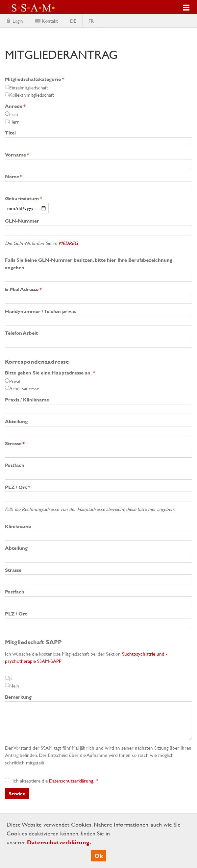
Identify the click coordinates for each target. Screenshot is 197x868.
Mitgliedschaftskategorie (35, 79)
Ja (11, 678)
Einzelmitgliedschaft (29, 87)
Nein (14, 686)
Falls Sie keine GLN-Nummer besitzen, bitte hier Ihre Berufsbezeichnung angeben (89, 264)
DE (73, 21)
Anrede (15, 106)
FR (91, 21)
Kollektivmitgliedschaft (32, 95)
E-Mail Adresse (23, 289)
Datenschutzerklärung (71, 781)
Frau (14, 114)
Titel (10, 133)
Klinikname (18, 526)
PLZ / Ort (18, 487)
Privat (15, 381)
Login (18, 21)
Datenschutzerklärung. (59, 842)
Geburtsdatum (24, 198)
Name (14, 176)
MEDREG (68, 243)
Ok (99, 856)
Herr (14, 122)
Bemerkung (18, 697)
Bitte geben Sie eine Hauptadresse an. (50, 373)
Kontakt (50, 21)
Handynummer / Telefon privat (40, 311)
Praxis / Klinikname (27, 400)
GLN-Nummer (22, 221)
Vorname (17, 155)
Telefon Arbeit (21, 333)
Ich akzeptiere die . (50, 781)
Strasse (15, 443)
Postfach (15, 465)
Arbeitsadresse (24, 388)
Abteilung (16, 421)
